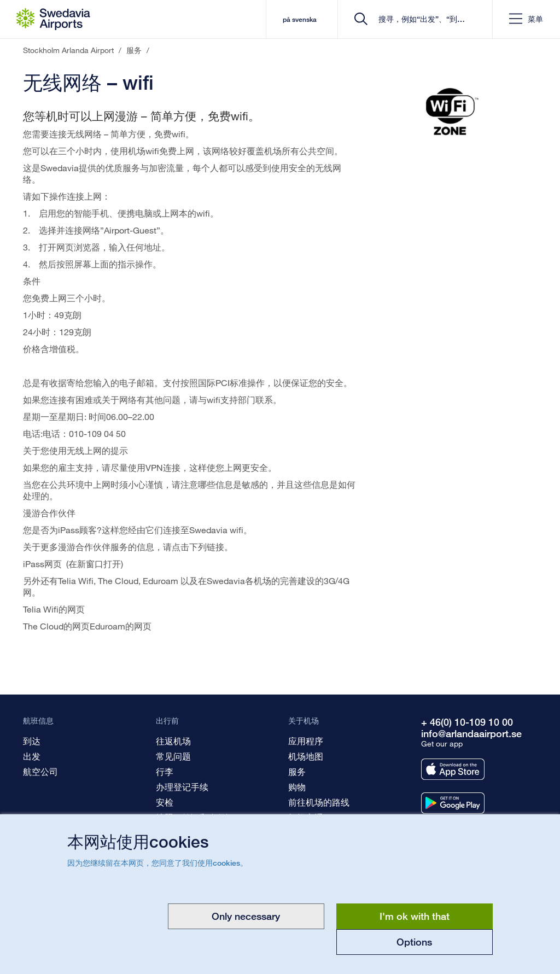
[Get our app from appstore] (453, 769)
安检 (165, 802)
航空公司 (40, 771)
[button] (526, 19)
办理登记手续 (182, 787)
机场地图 (306, 756)
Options (414, 942)
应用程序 (306, 741)
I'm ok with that (415, 916)
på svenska (299, 19)
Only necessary (246, 916)
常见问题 (173, 756)
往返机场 (173, 741)
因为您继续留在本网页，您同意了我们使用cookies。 (157, 863)
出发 (32, 756)
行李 (165, 771)
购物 (297, 787)
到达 (32, 741)
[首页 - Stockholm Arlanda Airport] (53, 19)
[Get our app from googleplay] (453, 803)
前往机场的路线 (319, 802)
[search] (419, 19)
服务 (297, 771)
